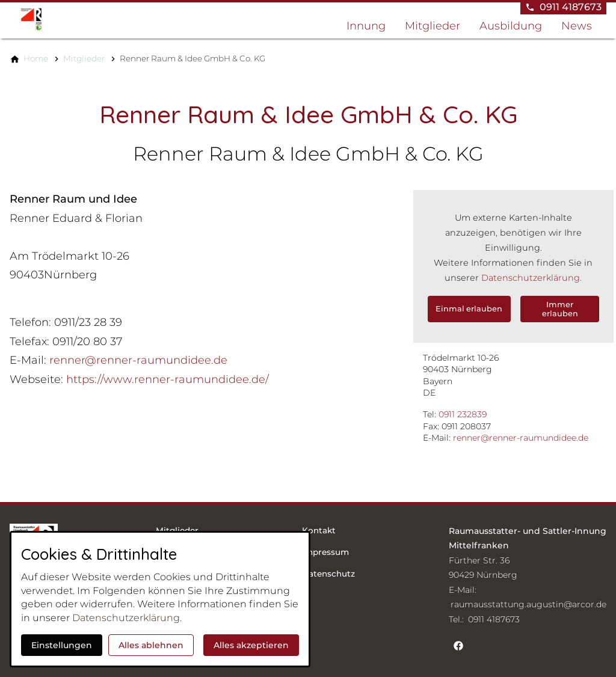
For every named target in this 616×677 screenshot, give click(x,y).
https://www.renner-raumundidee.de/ (168, 379)
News (577, 26)
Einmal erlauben (469, 309)
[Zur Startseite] (67, 19)
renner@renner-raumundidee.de (521, 438)
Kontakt (319, 530)
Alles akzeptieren (251, 645)
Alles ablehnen (151, 645)
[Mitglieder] (84, 58)
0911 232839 (463, 414)
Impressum (325, 552)
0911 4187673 (494, 619)
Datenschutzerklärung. (531, 278)
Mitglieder (433, 26)
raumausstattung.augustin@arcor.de (528, 604)
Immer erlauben (560, 309)
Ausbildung (511, 26)
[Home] (36, 58)
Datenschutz (328, 574)
